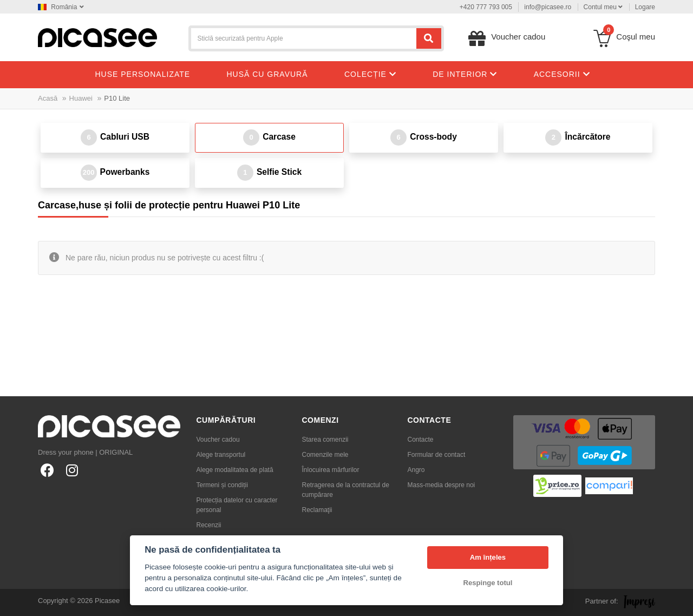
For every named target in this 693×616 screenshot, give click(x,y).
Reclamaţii (317, 510)
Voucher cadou (218, 440)
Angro (416, 470)
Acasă (48, 98)
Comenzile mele (325, 455)
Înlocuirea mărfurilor (331, 470)
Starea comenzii (325, 440)
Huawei (81, 98)
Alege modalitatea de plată (235, 470)
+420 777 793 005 (486, 7)
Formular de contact (437, 455)
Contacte (421, 440)
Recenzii (209, 525)
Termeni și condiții (222, 485)
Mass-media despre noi (442, 485)
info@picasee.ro (548, 7)
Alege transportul (221, 455)
